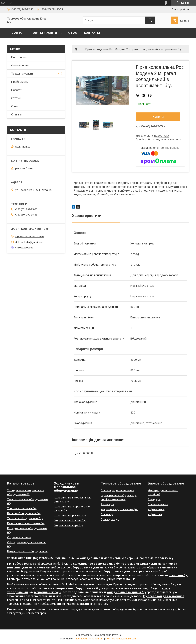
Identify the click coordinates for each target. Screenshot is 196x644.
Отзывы (16, 114)
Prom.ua (117, 635)
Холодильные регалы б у (70, 515)
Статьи (16, 98)
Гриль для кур (110, 519)
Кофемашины (156, 509)
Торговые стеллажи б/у (22, 508)
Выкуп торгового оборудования (27, 551)
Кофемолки (155, 514)
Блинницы (107, 514)
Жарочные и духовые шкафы (119, 509)
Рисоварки (107, 504)
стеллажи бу (178, 575)
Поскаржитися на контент (89, 639)
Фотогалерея (20, 65)
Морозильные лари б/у (68, 525)
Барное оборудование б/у (24, 513)
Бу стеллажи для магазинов (164, 596)
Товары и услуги (44, 33)
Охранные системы (19, 537)
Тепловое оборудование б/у (25, 518)
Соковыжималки (158, 504)
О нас (73, 33)
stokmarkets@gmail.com (29, 242)
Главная (17, 33)
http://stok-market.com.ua (29, 236)
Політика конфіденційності (121, 639)
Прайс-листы (20, 82)
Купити (158, 117)
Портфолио (19, 57)
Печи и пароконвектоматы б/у (26, 523)
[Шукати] (150, 20)
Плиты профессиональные (117, 490)
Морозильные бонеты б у (70, 520)
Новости (17, 90)
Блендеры (154, 499)
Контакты (92, 33)
